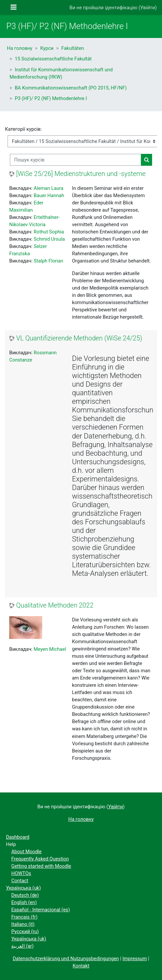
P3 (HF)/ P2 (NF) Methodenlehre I (51, 98)
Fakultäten (73, 48)
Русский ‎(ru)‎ (25, 931)
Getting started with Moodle (41, 866)
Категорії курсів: (23, 129)
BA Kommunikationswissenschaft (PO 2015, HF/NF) (71, 88)
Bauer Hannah (49, 195)
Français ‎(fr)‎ (24, 917)
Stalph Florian (49, 261)
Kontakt (81, 966)
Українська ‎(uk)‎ (23, 888)
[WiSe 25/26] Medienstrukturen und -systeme (81, 174)
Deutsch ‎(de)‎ (25, 895)
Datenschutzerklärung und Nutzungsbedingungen (66, 959)
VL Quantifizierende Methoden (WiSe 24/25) (79, 338)
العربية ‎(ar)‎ (22, 946)
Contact (20, 881)
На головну (20, 48)
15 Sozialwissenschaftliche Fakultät (53, 59)
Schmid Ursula (49, 239)
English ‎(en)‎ (24, 902)
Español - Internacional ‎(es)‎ (41, 910)
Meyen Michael (50, 649)
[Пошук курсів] (76, 160)
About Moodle (26, 852)
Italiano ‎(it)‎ (23, 924)
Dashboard (18, 837)
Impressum (135, 959)
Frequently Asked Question (40, 859)
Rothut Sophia (49, 232)
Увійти (148, 8)
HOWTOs (21, 873)
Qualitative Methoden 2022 (55, 605)
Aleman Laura (49, 188)
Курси (47, 48)
